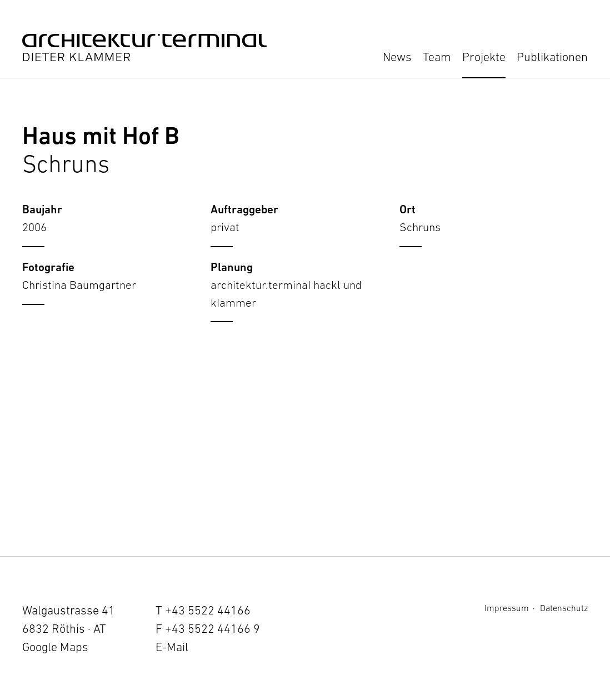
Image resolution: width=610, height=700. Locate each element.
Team (437, 57)
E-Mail (172, 647)
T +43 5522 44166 (203, 610)
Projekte (484, 57)
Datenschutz (564, 608)
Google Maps (55, 647)
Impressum (507, 608)
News (397, 57)
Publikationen (552, 57)
